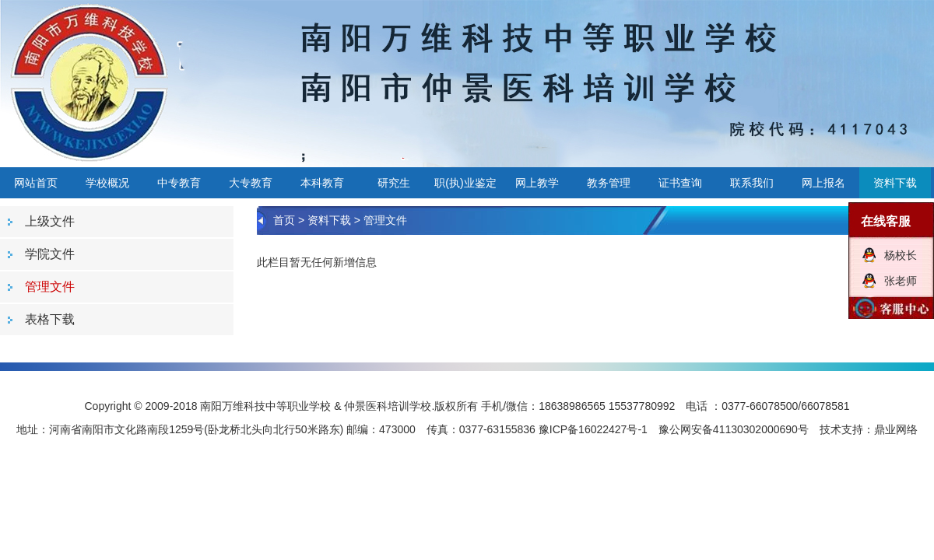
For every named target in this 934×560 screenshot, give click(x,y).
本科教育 (322, 183)
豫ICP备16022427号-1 (593, 429)
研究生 (394, 183)
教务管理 (609, 183)
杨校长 (901, 255)
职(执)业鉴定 (465, 183)
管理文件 (385, 220)
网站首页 (36, 183)
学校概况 (107, 183)
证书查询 (680, 183)
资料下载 (895, 183)
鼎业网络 (896, 429)
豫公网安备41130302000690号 (734, 429)
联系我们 (752, 183)
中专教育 (179, 183)
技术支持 (841, 429)
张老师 (901, 281)
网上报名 (823, 183)
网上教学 (537, 183)
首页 (284, 220)
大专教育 (251, 183)
